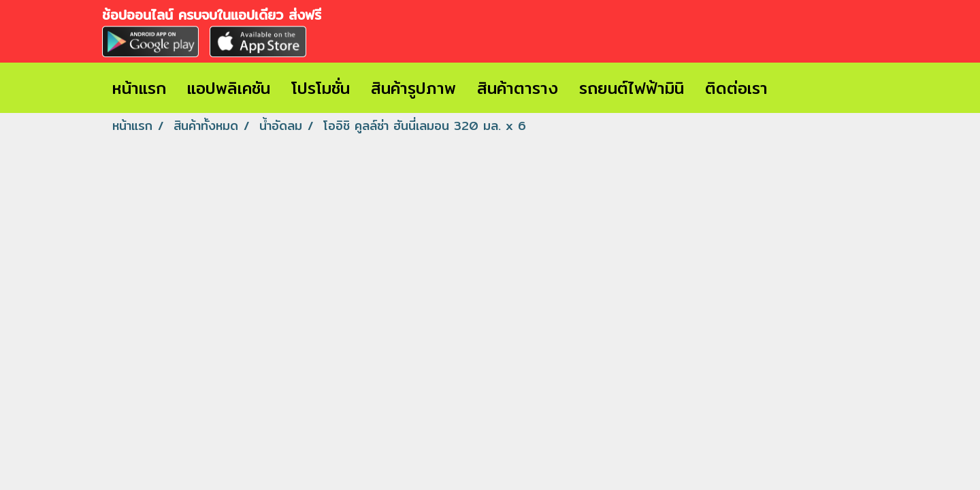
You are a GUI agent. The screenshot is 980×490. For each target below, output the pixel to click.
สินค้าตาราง (518, 88)
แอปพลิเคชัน (229, 88)
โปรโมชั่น (321, 88)
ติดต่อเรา (736, 88)
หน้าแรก (139, 88)
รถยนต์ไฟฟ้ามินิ (632, 88)
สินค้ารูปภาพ (413, 88)
